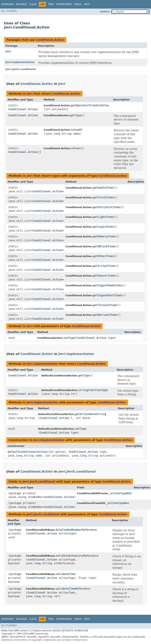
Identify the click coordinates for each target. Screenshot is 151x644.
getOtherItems (104, 256)
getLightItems (104, 217)
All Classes (9, 11)
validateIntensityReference (77, 556)
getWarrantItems (105, 315)
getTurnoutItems (105, 305)
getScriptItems (104, 266)
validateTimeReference (73, 589)
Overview (7, 4)
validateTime (65, 574)
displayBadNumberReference (76, 530)
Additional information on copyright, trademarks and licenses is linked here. (45, 640)
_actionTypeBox (120, 493)
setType (69, 338)
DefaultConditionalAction (27, 452)
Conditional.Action (50, 40)
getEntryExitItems (107, 207)
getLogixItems (104, 227)
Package (21, 4)
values (76, 148)
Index (78, 4)
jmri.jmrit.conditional (21, 69)
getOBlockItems (104, 246)
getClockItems (104, 197)
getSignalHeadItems (108, 285)
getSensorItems (104, 276)
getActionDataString (91, 414)
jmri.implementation (20, 62)
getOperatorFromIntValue (90, 105)
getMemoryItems (104, 236)
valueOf (77, 130)
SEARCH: (105, 12)
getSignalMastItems (108, 295)
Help (87, 4)
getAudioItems (104, 188)
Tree (51, 4)
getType (76, 115)
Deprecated (64, 4)
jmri (8, 51)
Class (33, 4)
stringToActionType (93, 390)
